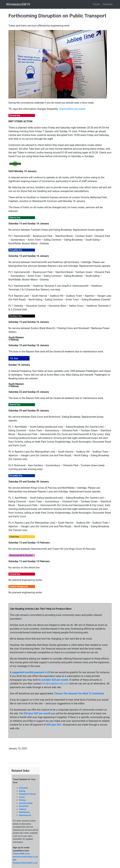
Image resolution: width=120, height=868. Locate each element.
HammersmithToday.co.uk (25, 857)
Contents (108, 4)
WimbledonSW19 (18, 4)
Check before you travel (72, 109)
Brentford (24, 806)
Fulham (23, 809)
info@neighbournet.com (56, 684)
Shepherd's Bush (27, 794)
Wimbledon (25, 812)
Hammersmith (26, 803)
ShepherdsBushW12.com (25, 863)
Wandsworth (25, 815)
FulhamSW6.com (21, 854)
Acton (22, 797)
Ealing (22, 791)
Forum (97, 4)
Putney (22, 800)
